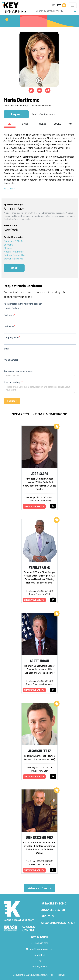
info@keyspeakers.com (41, 949)
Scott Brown (39, 661)
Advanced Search (40, 888)
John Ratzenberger (39, 837)
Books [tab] (57, 124)
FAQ (39, 961)
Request (16, 114)
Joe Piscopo (40, 474)
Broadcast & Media (13, 241)
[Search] (53, 11)
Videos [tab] (43, 124)
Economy (9, 245)
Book (14, 268)
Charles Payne (39, 567)
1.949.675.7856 (41, 943)
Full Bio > (9, 188)
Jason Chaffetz (39, 751)
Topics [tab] (24, 124)
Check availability (34, 506)
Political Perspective (14, 255)
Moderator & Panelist (15, 252)
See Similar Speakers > (43, 114)
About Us (48, 916)
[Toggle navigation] (73, 5)
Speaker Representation (58, 923)
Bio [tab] (10, 124)
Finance (8, 248)
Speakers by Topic (54, 903)
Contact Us (39, 955)
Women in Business (13, 259)
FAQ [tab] (70, 124)
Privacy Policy (39, 966)
